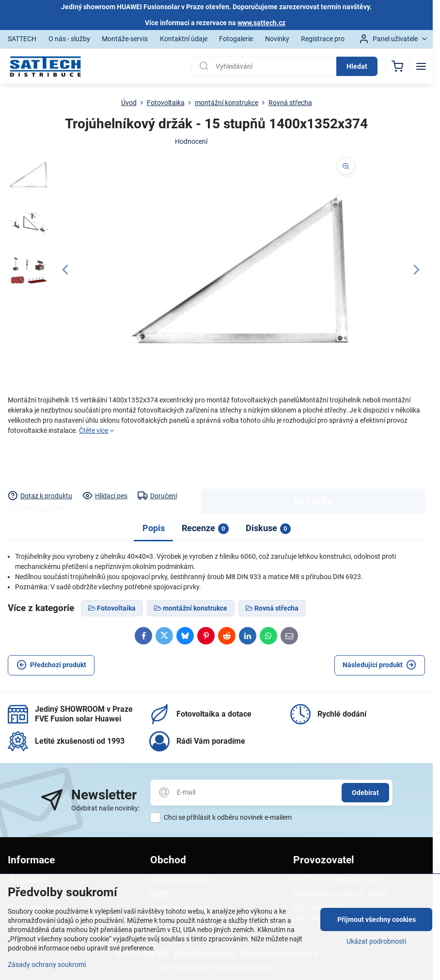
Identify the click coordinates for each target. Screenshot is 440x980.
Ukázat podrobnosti (376, 941)
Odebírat (365, 793)
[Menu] (421, 66)
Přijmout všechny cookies (377, 919)
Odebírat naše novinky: (105, 808)
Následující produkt (379, 665)
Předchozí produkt (51, 665)
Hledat (357, 66)
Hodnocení (191, 141)
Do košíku (313, 463)
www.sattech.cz (261, 23)
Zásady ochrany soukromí (47, 965)
